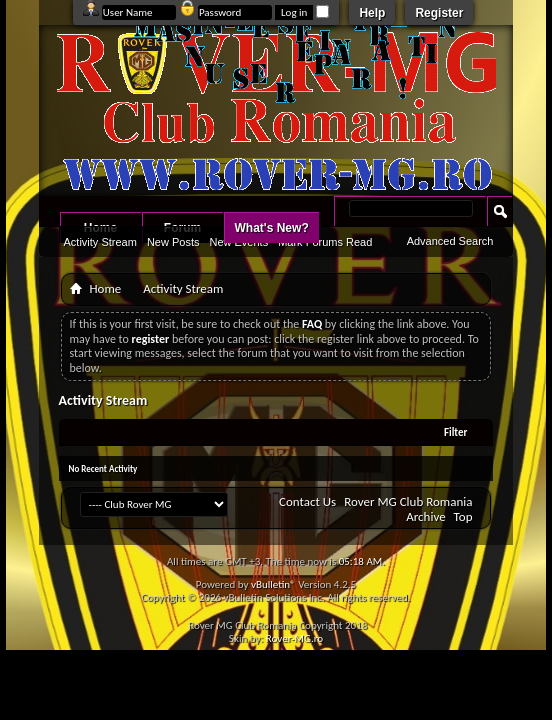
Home (106, 288)
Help (372, 13)
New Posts (173, 242)
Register (439, 13)
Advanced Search (450, 241)
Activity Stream (100, 242)
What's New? (272, 228)
